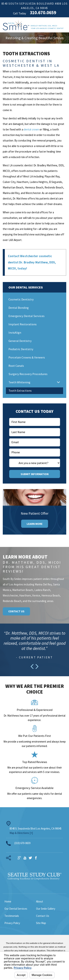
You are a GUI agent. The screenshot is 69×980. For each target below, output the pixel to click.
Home (8, 903)
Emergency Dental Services (26, 317)
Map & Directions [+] (21, 834)
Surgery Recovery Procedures (28, 375)
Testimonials (12, 917)
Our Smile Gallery (46, 910)
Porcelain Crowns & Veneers (27, 359)
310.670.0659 (43, 13)
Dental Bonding (19, 309)
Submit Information (35, 475)
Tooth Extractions (20, 392)
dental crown (32, 129)
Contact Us (16, 613)
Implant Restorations (23, 325)
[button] (58, 384)
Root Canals (16, 367)
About (40, 903)
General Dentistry (20, 342)
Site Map (41, 924)
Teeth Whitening (19, 383)
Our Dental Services (16, 910)
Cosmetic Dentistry (21, 301)
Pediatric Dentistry (21, 350)
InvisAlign (15, 334)
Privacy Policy (12, 924)
